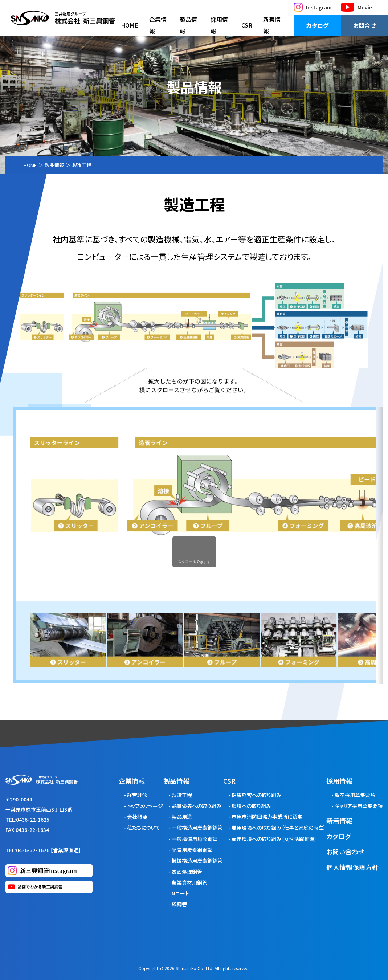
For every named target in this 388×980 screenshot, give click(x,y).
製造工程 (182, 795)
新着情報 (272, 25)
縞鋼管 (179, 904)
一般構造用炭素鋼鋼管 (197, 828)
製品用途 (182, 817)
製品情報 (188, 25)
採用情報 (219, 25)
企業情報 (158, 25)
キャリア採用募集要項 (359, 806)
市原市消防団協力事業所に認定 (267, 817)
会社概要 (137, 817)
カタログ (317, 25)
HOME (130, 25)
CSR (247, 25)
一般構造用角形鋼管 (195, 839)
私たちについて (144, 828)
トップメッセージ (145, 806)
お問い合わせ (345, 852)
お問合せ (364, 25)
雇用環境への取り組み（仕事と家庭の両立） (279, 828)
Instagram (313, 7)
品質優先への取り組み (197, 806)
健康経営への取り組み (256, 795)
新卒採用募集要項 (355, 795)
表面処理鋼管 (187, 871)
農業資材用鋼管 (189, 882)
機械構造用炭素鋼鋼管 (197, 861)
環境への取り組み (251, 806)
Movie (356, 7)
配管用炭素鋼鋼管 (192, 850)
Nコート (180, 893)
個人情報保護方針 (352, 867)
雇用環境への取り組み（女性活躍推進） (274, 839)
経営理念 (137, 795)
